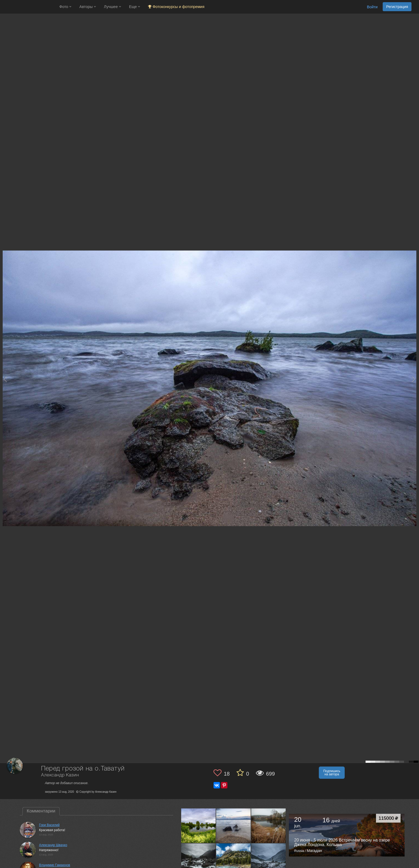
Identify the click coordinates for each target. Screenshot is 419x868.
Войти (372, 7)
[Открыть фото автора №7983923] (269, 826)
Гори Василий (49, 825)
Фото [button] (65, 7)
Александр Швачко (53, 845)
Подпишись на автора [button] (332, 773)
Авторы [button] (88, 7)
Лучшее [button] (112, 7)
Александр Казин (60, 775)
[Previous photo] (5, 379)
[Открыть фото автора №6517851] (199, 861)
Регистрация (397, 7)
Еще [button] (135, 7)
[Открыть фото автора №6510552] (234, 861)
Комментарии (41, 811)
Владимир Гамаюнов (55, 865)
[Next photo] (414, 379)
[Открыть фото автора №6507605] (269, 861)
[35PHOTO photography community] (29, 7)
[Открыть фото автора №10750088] (234, 826)
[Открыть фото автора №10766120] (199, 826)
